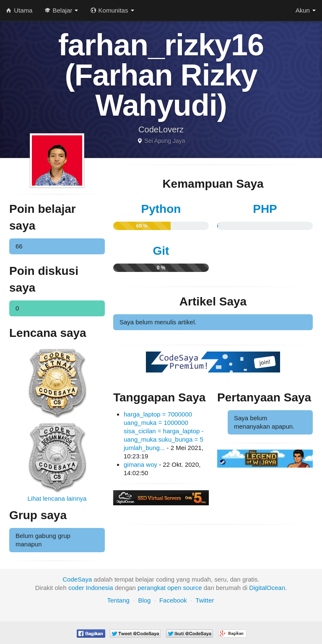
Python (161, 209)
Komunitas (112, 10)
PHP (265, 209)
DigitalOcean (267, 588)
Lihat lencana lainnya (57, 498)
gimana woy (140, 464)
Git (161, 251)
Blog (144, 600)
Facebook (173, 600)
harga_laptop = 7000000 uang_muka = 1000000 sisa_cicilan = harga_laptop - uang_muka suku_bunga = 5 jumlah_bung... (164, 431)
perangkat (152, 588)
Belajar (61, 10)
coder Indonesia (91, 588)
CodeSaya (77, 579)
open (174, 588)
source (193, 588)
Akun (306, 10)
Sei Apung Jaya (165, 141)
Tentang (118, 600)
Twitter (205, 600)
